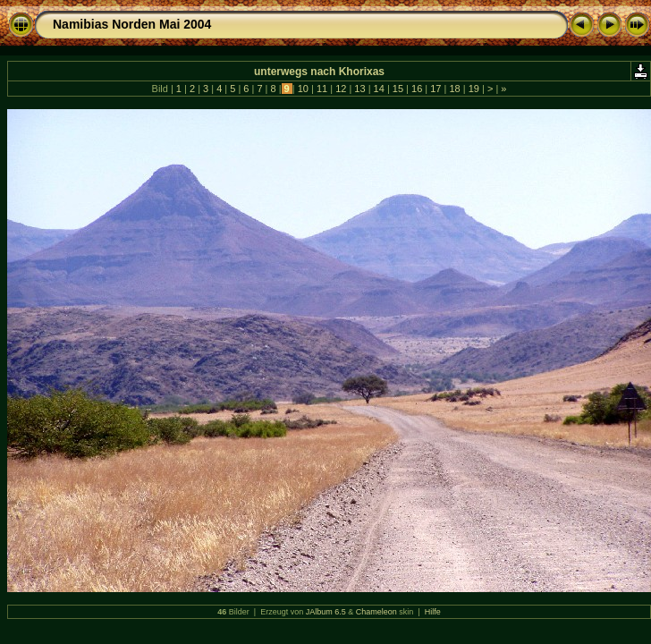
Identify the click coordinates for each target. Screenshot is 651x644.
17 (435, 89)
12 (341, 89)
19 (474, 89)
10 (303, 89)
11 (322, 89)
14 (379, 89)
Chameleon (376, 612)
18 (454, 89)
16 (417, 89)
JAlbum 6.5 (326, 612)
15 (398, 89)
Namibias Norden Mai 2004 (132, 24)
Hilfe (433, 612)
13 (359, 89)
